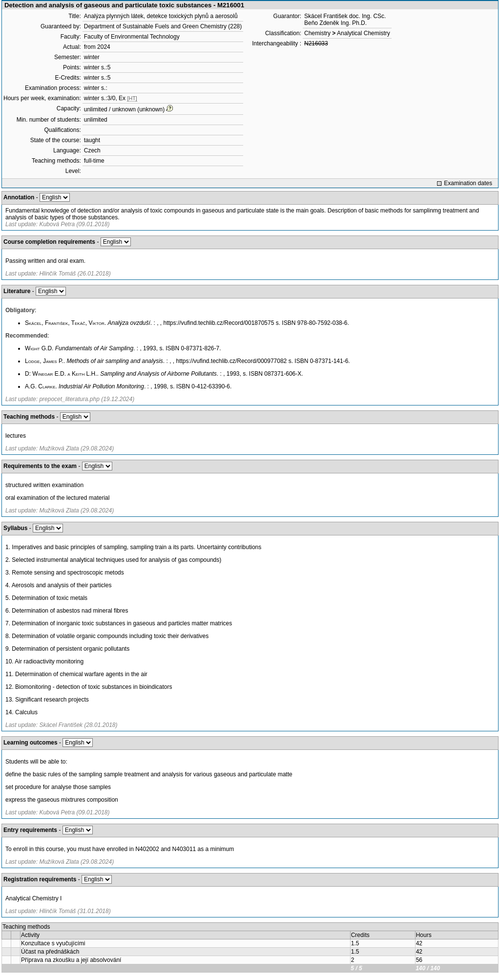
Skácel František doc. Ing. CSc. (345, 16)
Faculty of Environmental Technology (132, 37)
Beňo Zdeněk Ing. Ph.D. (335, 23)
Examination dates (468, 183)
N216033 (316, 43)
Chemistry (317, 33)
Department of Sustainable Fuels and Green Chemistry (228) (163, 26)
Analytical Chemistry (364, 33)
